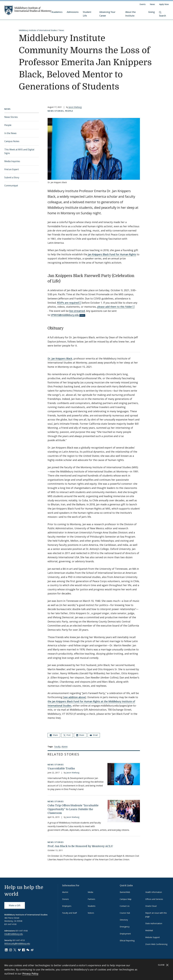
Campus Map (126, 899)
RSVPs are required (68, 303)
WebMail (149, 930)
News (152, 4)
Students (92, 906)
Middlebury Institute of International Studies (38, 30)
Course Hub (125, 913)
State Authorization (154, 923)
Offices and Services (154, 899)
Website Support (153, 937)
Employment (125, 934)
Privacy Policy (30, 974)
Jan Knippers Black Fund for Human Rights (112, 254)
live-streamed (77, 311)
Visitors (91, 913)
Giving (152, 12)
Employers (67, 906)
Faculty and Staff (69, 913)
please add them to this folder (115, 307)
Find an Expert (12, 169)
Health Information (154, 892)
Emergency (125, 927)
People (8, 125)
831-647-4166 (22, 931)
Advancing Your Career (107, 14)
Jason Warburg (75, 107)
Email (94, 735)
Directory (124, 920)
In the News (10, 133)
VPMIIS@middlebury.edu (65, 315)
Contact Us (125, 906)
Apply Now (164, 4)
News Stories (11, 117)
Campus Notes (12, 141)
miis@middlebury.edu (14, 934)
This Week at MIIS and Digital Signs (19, 151)
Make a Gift (15, 905)
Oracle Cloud (151, 906)
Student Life (87, 14)
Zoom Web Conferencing (156, 944)
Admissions (73, 12)
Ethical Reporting (127, 941)
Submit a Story (12, 177)
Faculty (57, 747)
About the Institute (130, 14)
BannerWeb (125, 892)
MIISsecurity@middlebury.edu (17, 944)
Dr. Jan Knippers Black (60, 359)
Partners (91, 899)
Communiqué (11, 186)
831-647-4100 (10, 924)
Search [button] (163, 14)
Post (67, 735)
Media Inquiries (12, 161)
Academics (57, 12)
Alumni (64, 747)
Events (143, 4)
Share (54, 735)
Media (90, 892)
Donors (65, 899)
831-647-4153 (19, 940)
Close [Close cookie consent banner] (163, 965)
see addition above (75, 697)
